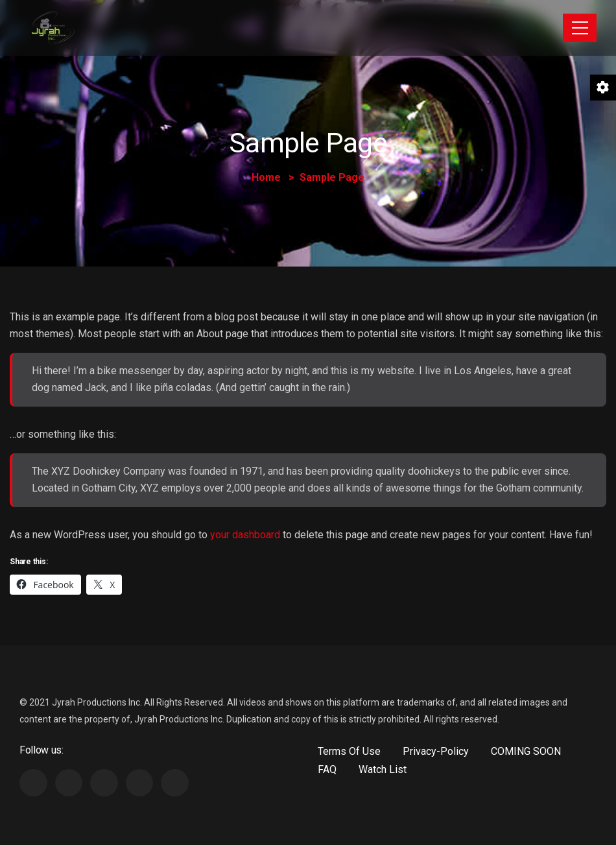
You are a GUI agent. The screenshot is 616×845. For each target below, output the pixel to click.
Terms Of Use (349, 751)
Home (266, 177)
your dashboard (245, 535)
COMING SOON (526, 751)
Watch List (383, 769)
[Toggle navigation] (580, 28)
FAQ (327, 769)
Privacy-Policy (436, 751)
